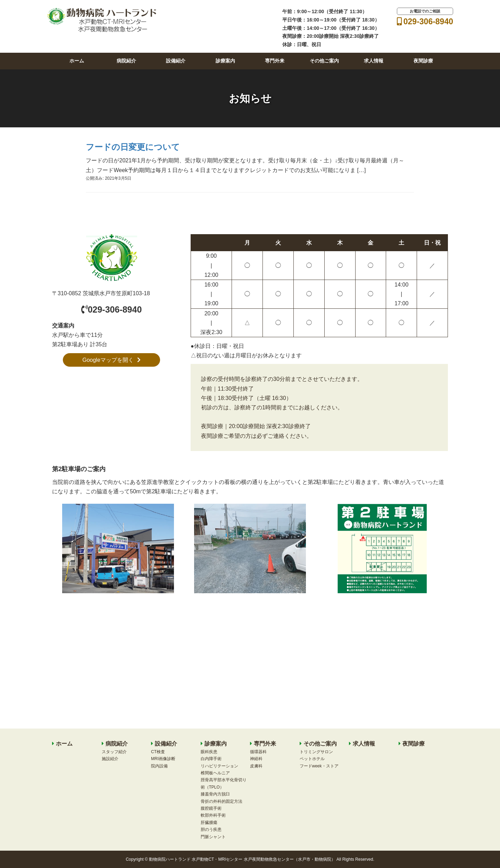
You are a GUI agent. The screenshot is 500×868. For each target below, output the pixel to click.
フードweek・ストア (319, 766)
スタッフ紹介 (114, 752)
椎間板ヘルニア (215, 773)
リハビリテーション (219, 766)
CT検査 (158, 752)
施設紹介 (110, 759)
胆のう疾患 (211, 829)
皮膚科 (256, 766)
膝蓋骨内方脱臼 (215, 794)
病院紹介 (126, 61)
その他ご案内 (324, 61)
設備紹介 (176, 61)
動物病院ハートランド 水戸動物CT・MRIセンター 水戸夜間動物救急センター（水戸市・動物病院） (242, 859)
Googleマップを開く (111, 360)
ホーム (77, 61)
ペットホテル (312, 759)
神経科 (256, 759)
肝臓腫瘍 (209, 823)
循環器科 (258, 752)
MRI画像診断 (163, 759)
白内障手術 (211, 759)
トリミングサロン (316, 752)
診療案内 (225, 61)
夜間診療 (423, 61)
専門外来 (275, 61)
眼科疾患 (209, 752)
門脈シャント (213, 837)
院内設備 (159, 766)
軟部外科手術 (213, 815)
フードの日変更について (133, 147)
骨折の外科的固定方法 (222, 801)
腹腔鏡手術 (211, 808)
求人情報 (374, 61)
